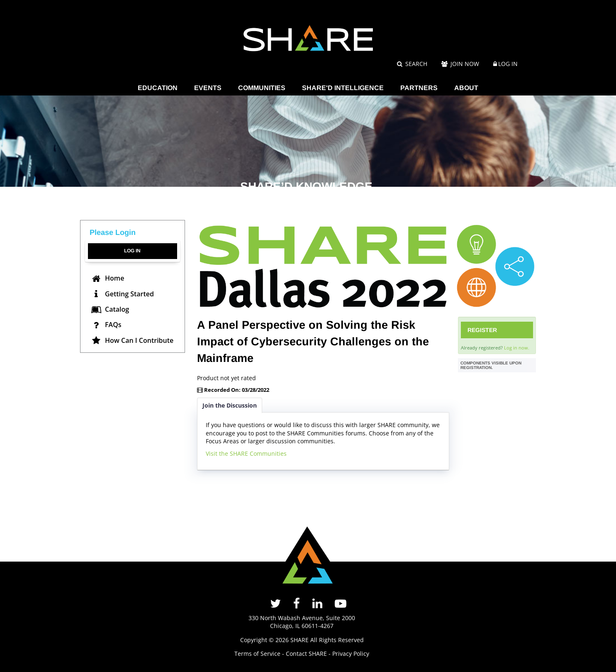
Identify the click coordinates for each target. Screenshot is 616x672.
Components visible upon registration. (491, 365)
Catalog (110, 309)
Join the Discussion (230, 405)
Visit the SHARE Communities (246, 453)
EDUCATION (158, 88)
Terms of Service (257, 654)
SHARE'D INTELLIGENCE (343, 88)
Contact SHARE (306, 654)
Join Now (460, 64)
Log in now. (517, 348)
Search (412, 64)
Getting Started (123, 294)
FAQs (106, 325)
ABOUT (466, 88)
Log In (508, 64)
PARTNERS (419, 88)
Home (108, 278)
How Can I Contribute (132, 340)
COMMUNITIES (262, 88)
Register (482, 330)
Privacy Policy (351, 654)
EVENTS (208, 88)
